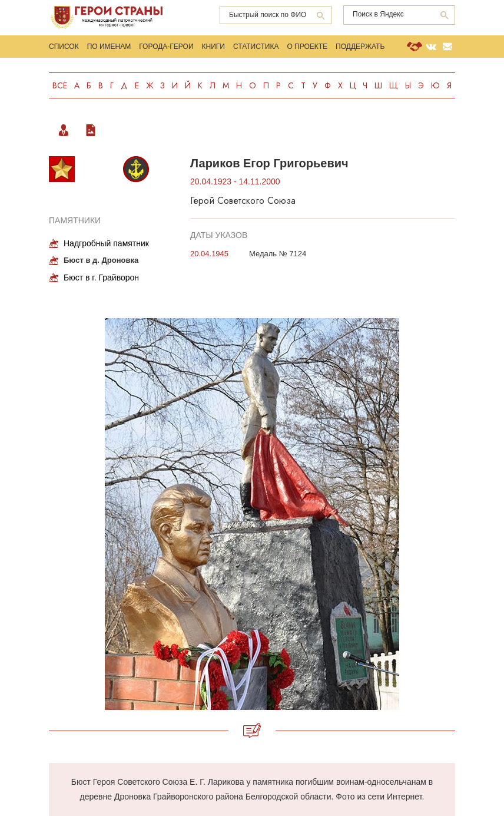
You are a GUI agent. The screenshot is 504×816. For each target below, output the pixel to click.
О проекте (307, 47)
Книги (213, 47)
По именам (109, 47)
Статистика (256, 47)
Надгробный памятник (106, 243)
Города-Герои (166, 47)
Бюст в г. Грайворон (101, 277)
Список (64, 47)
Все (60, 85)
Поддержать (360, 47)
